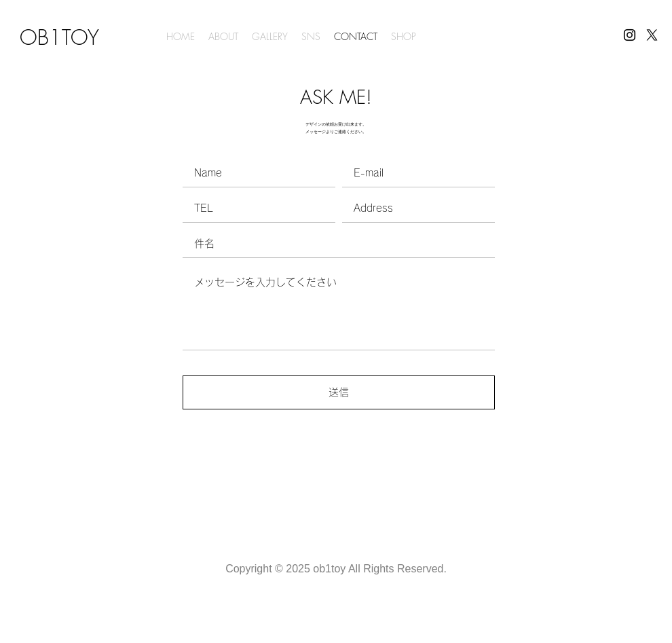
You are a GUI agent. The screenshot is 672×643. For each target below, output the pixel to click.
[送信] (339, 392)
